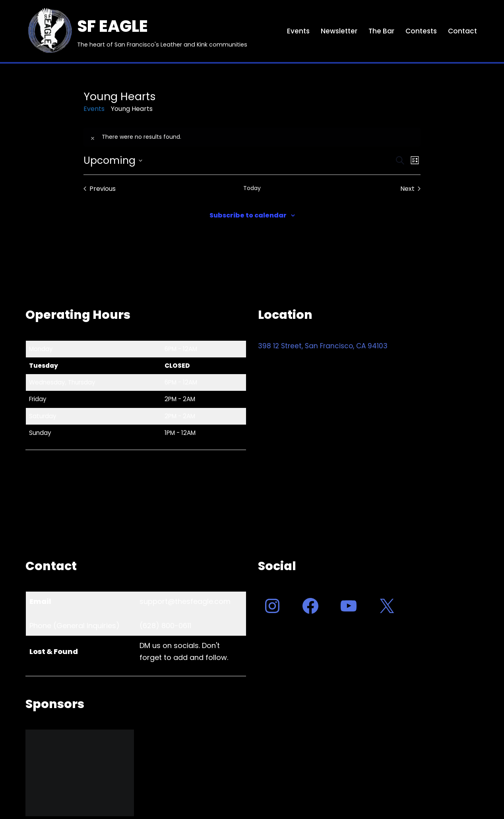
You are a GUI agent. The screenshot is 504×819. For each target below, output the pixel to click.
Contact (462, 31)
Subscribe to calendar (248, 215)
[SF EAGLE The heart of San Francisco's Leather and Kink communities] (136, 31)
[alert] (252, 137)
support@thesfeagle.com (185, 601)
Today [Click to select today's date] (252, 188)
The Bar (381, 31)
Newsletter (339, 31)
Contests (421, 31)
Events (298, 31)
